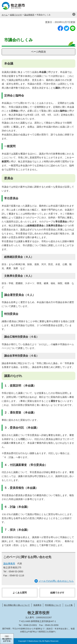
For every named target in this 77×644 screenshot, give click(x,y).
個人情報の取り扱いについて (17, 605)
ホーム (5, 15)
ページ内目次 (38, 52)
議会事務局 (29, 15)
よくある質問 (20, 593)
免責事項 (37, 605)
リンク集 (69, 605)
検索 (63, 6)
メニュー (71, 6)
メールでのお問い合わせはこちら (56, 581)
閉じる (74, 14)
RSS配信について (53, 605)
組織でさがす (16, 15)
